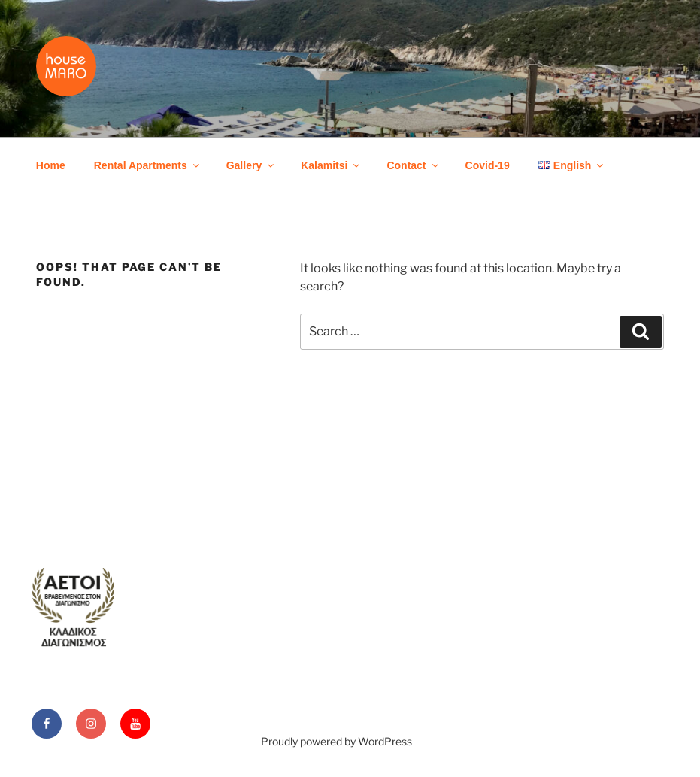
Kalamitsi (331, 165)
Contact (413, 165)
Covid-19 (488, 165)
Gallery (251, 165)
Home (51, 165)
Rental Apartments (148, 165)
